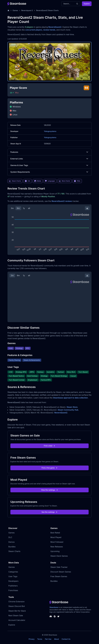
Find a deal (50, 446)
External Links (49, 159)
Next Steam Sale (16, 615)
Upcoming (55, 551)
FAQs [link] (77, 181)
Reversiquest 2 (27, 10)
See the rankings (49, 512)
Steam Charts (14, 551)
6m (18, 208)
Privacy (32, 639)
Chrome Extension (16, 602)
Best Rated (55, 533)
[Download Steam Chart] (87, 208)
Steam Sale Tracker (59, 567)
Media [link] (38, 181)
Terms (40, 639)
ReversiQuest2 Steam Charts (47, 10)
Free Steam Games (59, 576)
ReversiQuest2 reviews (62, 201)
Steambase (54, 607)
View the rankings (49, 490)
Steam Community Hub (68, 410)
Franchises (13, 590)
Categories (13, 572)
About (57, 639)
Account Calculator (17, 620)
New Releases (57, 547)
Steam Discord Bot (17, 606)
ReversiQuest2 (55, 27)
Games (15, 10)
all (29, 208)
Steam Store (72, 407)
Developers (13, 581)
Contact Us (66, 639)
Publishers (13, 586)
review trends (49, 30)
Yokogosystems (50, 131)
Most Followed (57, 542)
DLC (10, 537)
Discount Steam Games (61, 572)
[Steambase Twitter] (58, 616)
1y (24, 208)
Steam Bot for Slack (17, 611)
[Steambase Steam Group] (55, 616)
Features (49, 152)
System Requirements (49, 172)
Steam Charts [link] (15, 181)
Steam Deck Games (59, 556)
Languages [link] (50, 181)
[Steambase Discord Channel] (51, 616)
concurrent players (34, 30)
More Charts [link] (65, 181)
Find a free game (49, 468)
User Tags (13, 576)
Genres (12, 567)
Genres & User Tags (49, 165)
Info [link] (28, 181)
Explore (87, 4)
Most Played (56, 537)
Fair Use (48, 639)
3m (12, 208)
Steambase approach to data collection (70, 398)
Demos (11, 542)
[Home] (8, 10)
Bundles (12, 547)
